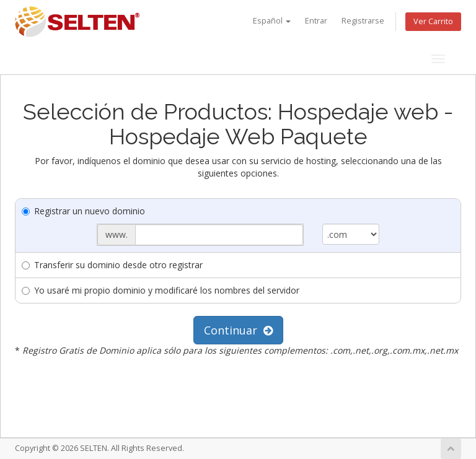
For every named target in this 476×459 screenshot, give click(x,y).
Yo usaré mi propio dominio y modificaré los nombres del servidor (161, 290)
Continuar (238, 330)
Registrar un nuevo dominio (83, 211)
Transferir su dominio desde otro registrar (112, 265)
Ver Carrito (433, 21)
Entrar (316, 21)
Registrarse (363, 21)
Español (272, 21)
